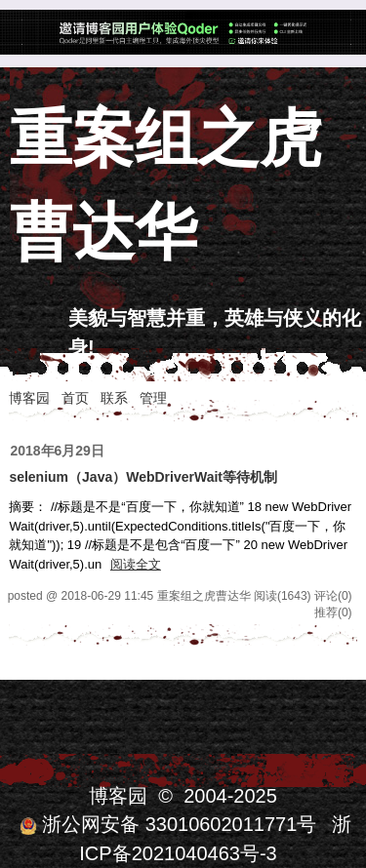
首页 (75, 398)
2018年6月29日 (57, 451)
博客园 (29, 398)
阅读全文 (136, 564)
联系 (114, 398)
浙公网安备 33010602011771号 (168, 824)
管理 (153, 398)
